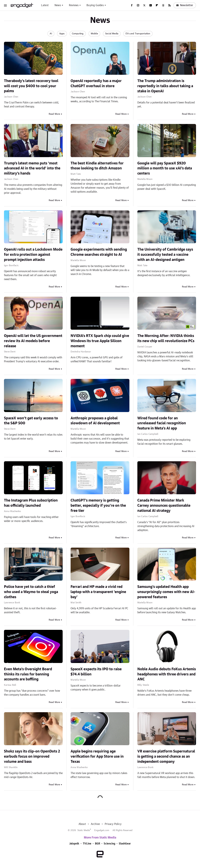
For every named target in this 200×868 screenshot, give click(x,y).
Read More (54, 114)
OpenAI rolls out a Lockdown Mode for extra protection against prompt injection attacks (33, 255)
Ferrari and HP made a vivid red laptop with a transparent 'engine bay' (98, 592)
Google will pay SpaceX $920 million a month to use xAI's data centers (165, 168)
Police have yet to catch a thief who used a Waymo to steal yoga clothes (31, 592)
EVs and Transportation (138, 34)
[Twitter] (144, 5)
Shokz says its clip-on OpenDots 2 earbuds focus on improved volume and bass (32, 756)
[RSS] (170, 5)
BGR (98, 844)
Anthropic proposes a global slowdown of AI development (95, 421)
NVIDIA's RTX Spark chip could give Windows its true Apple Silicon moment (100, 341)
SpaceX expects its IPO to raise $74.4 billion (96, 672)
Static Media (84, 830)
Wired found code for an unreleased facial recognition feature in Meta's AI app (162, 423)
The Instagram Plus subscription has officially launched (31, 503)
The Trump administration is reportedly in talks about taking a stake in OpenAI (165, 86)
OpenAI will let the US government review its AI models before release (33, 341)
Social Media (112, 34)
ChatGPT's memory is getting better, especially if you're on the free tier (98, 506)
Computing (78, 34)
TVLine (87, 844)
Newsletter (185, 5)
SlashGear (125, 844)
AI (51, 34)
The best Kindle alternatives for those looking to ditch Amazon (97, 166)
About (82, 824)
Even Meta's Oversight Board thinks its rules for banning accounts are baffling (28, 674)
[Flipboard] (157, 5)
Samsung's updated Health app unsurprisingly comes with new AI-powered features (166, 592)
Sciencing (109, 844)
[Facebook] (132, 5)
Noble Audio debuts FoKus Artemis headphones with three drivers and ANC (167, 674)
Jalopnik (74, 844)
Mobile (94, 34)
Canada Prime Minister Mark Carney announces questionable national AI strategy (164, 506)
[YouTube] (151, 5)
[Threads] (163, 5)
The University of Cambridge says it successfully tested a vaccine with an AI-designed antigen (165, 255)
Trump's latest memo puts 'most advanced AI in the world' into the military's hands (32, 168)
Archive (95, 824)
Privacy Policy (113, 824)
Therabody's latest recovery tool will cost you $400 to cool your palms (31, 86)
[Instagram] (138, 5)
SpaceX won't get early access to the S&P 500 (31, 421)
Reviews (74, 5)
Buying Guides (95, 5)
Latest (45, 5)
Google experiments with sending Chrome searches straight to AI (99, 252)
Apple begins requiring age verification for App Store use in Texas (97, 756)
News (58, 5)
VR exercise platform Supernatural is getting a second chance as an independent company (166, 756)
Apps (62, 34)
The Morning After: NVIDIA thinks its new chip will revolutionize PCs (166, 338)
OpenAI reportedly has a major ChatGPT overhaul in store (96, 83)
